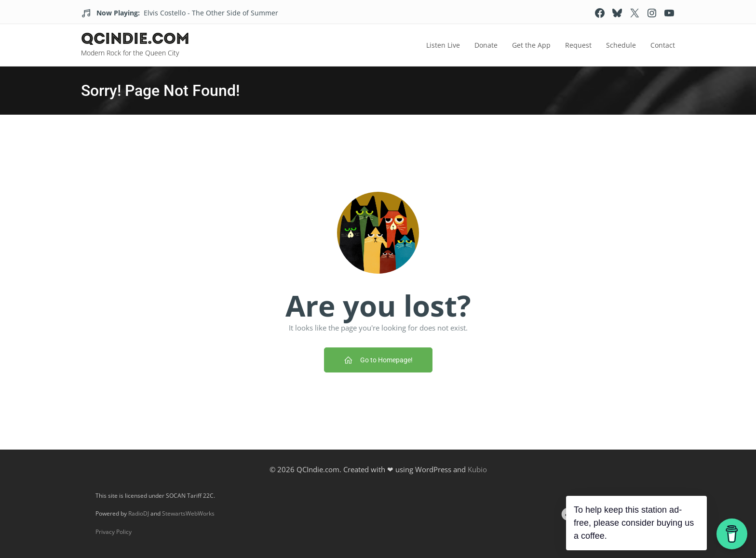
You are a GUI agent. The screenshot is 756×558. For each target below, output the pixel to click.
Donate (486, 45)
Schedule (621, 45)
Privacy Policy (114, 532)
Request (578, 45)
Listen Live (443, 45)
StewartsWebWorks (188, 513)
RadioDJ (139, 513)
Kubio (477, 469)
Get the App (531, 45)
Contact (663, 45)
